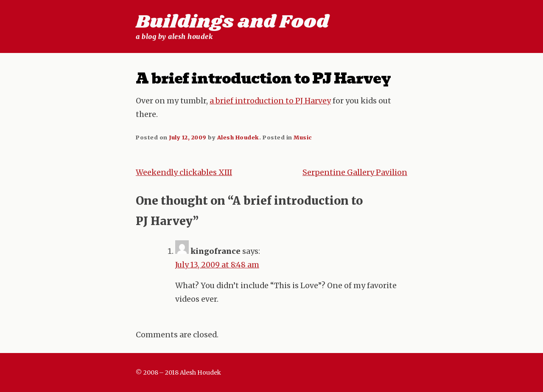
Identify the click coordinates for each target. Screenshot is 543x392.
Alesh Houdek (238, 137)
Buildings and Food (232, 22)
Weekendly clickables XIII (184, 172)
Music (303, 137)
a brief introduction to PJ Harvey (270, 101)
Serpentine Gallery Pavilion (355, 172)
